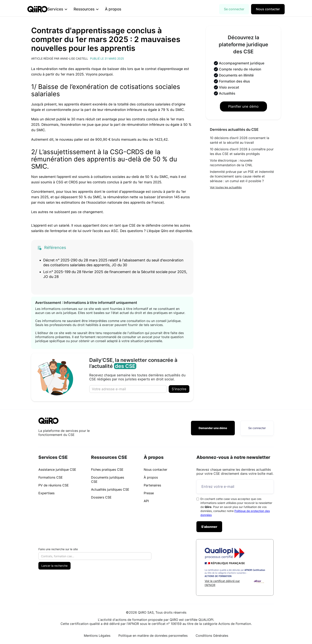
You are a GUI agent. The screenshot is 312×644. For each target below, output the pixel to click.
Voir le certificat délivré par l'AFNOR (222, 583)
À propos (120, 9)
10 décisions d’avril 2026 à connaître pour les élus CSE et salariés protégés (242, 151)
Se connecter (234, 9)
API (146, 501)
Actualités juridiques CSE (110, 489)
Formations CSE (51, 477)
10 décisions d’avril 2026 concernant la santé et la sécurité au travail (240, 140)
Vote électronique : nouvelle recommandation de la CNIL (231, 163)
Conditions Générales (212, 636)
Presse (149, 493)
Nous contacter (268, 9)
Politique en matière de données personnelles (153, 636)
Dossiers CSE (101, 497)
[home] (37, 9)
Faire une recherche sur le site (58, 549)
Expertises (46, 493)
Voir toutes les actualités (226, 187)
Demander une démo (213, 428)
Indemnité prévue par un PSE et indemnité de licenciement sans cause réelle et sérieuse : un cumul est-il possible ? (242, 176)
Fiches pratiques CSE (107, 470)
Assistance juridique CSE (57, 470)
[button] (64, 9)
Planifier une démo (243, 106)
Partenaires (152, 485)
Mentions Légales (97, 636)
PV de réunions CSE (54, 485)
